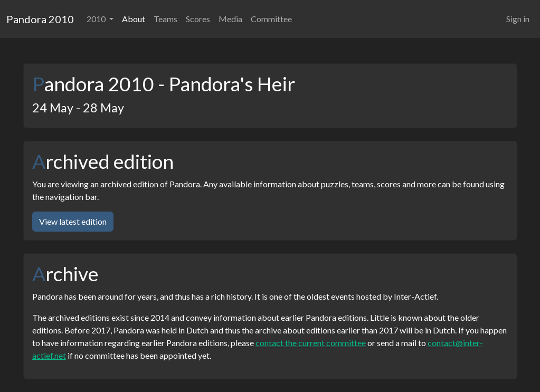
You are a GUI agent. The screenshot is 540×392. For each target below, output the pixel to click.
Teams (165, 19)
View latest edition (73, 221)
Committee (271, 19)
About (134, 19)
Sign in (518, 19)
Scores (198, 19)
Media (230, 19)
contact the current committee (311, 343)
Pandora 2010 (40, 19)
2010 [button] (97, 19)
